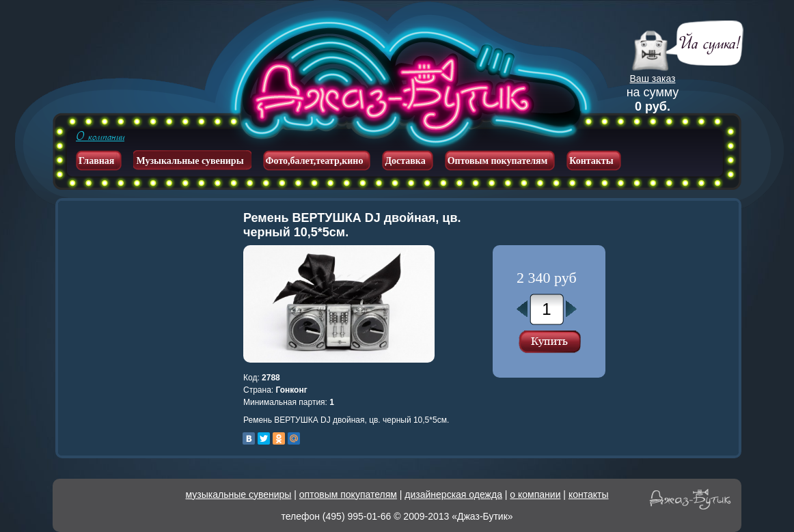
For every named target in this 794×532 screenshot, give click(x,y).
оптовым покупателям (348, 494)
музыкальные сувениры (239, 494)
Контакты (591, 161)
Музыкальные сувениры (190, 161)
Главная (96, 161)
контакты (589, 494)
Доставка (405, 161)
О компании (100, 137)
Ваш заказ (653, 79)
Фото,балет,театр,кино (315, 161)
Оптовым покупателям (498, 161)
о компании (535, 494)
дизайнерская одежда (453, 494)
